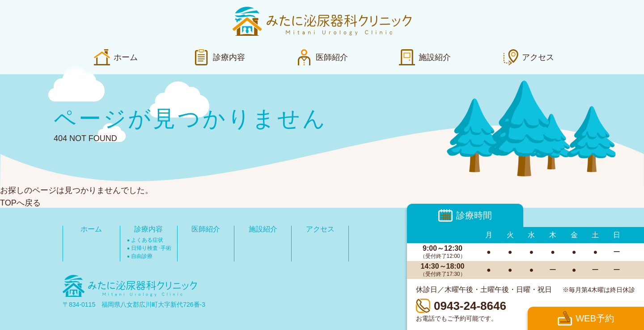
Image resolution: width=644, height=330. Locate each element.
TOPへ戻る (20, 203)
